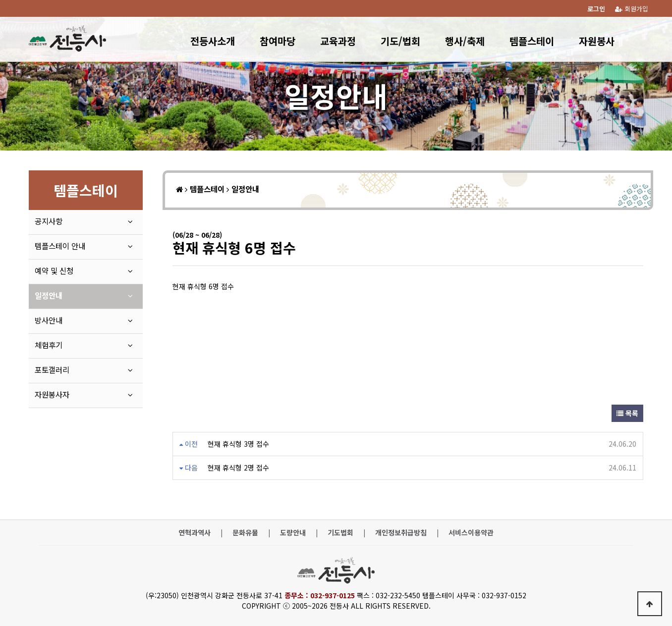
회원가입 (632, 9)
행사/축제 (465, 41)
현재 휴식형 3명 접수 (238, 444)
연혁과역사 (195, 533)
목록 (627, 413)
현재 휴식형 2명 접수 (238, 468)
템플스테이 (532, 41)
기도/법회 (400, 41)
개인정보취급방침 (401, 533)
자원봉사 (597, 41)
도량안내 (293, 533)
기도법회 (340, 533)
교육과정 (338, 41)
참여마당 (278, 41)
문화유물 (245, 533)
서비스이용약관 (471, 533)
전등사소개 (213, 41)
